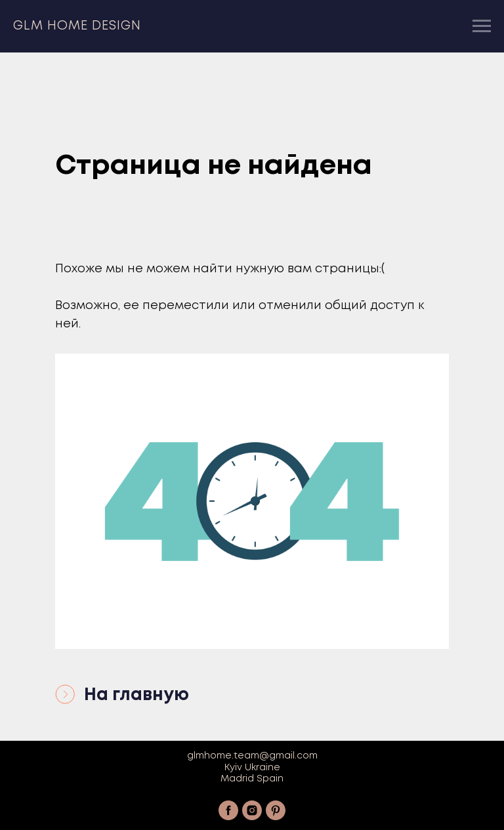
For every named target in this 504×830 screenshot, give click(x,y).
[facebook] (228, 810)
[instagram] (252, 810)
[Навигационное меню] (482, 26)
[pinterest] (276, 810)
